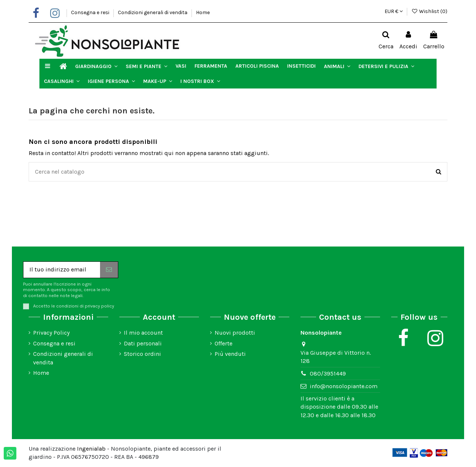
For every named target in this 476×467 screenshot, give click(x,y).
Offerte (223, 343)
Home (203, 12)
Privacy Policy (51, 333)
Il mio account (143, 333)
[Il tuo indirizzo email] (62, 270)
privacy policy (99, 306)
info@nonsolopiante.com (344, 386)
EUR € (394, 11)
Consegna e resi (91, 12)
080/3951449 (328, 373)
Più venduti (230, 354)
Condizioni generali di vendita (153, 12)
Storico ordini (142, 354)
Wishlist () (429, 11)
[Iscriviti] (109, 270)
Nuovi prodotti (235, 333)
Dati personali (143, 343)
